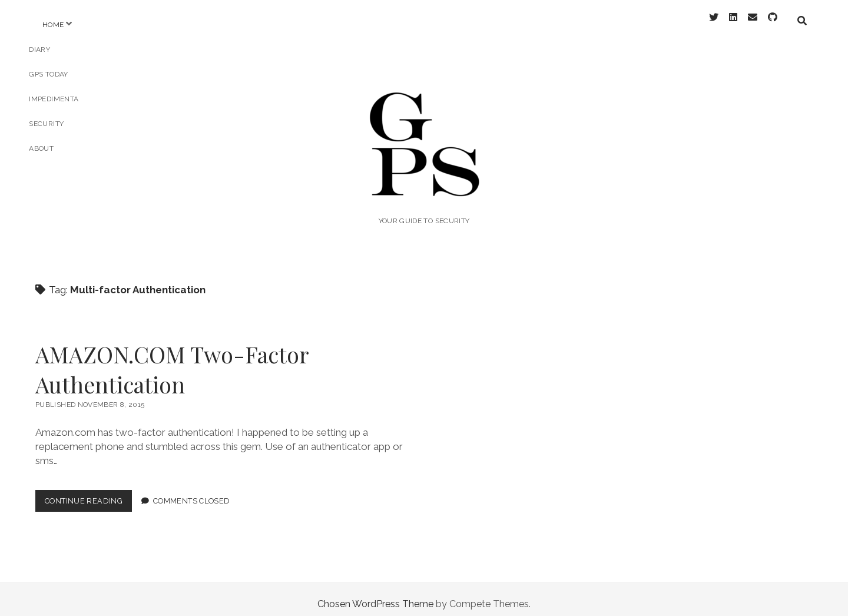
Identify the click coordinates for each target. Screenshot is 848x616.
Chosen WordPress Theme (375, 595)
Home (53, 25)
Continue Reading (88, 494)
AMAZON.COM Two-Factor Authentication (172, 360)
